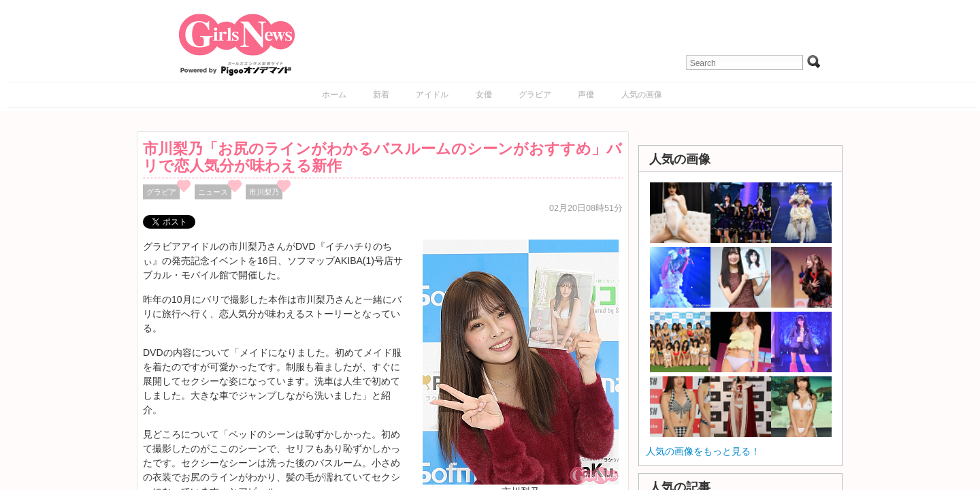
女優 (484, 95)
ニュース (213, 192)
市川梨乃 (264, 192)
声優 (586, 95)
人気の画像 (642, 95)
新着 (381, 95)
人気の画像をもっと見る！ (703, 451)
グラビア (535, 95)
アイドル (432, 95)
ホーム (334, 95)
